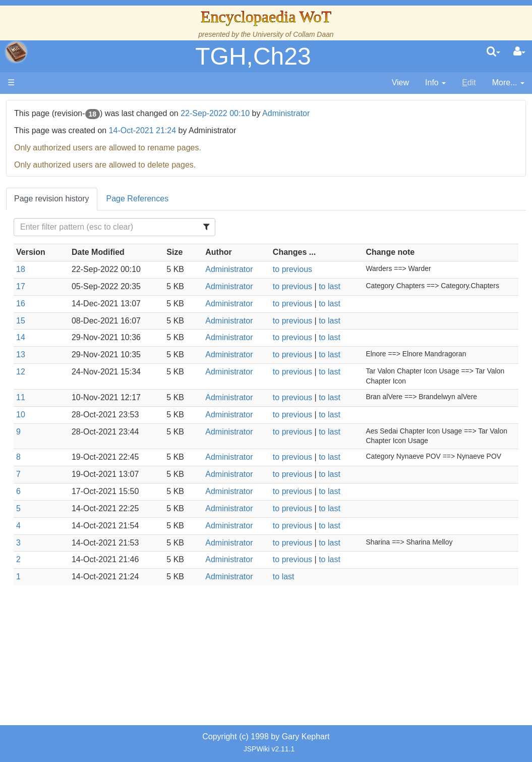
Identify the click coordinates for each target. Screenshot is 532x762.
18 (136, 281)
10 (136, 434)
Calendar (64, 237)
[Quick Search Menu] (493, 52)
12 (136, 392)
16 (136, 324)
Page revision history (167, 199)
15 (136, 340)
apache (16, 52)
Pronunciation (73, 537)
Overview (85, 272)
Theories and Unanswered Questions (71, 514)
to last (388, 298)
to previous (350, 281)
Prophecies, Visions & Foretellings (69, 468)
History (61, 226)
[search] (493, 52)
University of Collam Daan (293, 34)
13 (136, 375)
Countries (85, 284)
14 (136, 358)
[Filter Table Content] (206, 227)
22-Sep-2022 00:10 (331, 113)
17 (136, 298)
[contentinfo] (435, 83)
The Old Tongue (77, 295)
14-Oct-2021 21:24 (257, 130)
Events (60, 249)
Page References (253, 199)
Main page (47, 105)
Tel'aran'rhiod (72, 491)
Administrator (401, 113)
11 (136, 418)
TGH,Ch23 (253, 56)
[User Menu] (519, 52)
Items (58, 445)
